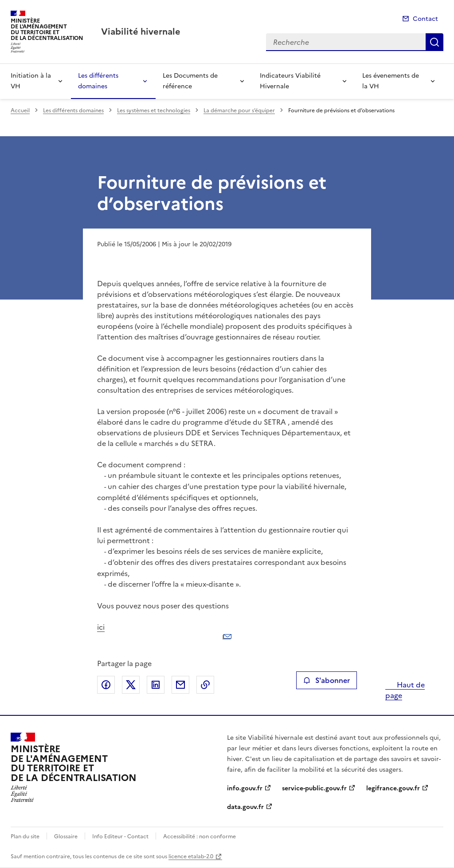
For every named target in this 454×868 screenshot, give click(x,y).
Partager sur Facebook (106, 685)
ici (227, 635)
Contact (425, 19)
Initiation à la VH (31, 81)
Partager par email (180, 685)
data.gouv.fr (245, 807)
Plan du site (25, 836)
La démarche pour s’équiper (239, 110)
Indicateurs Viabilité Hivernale (290, 81)
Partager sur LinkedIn (156, 685)
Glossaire (66, 836)
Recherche (434, 42)
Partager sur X (131, 685)
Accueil (20, 110)
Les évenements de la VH (391, 81)
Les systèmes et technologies (154, 110)
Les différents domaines (98, 81)
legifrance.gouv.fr (393, 788)
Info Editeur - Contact (120, 836)
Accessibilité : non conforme (200, 836)
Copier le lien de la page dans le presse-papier (205, 685)
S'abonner (327, 680)
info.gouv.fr (245, 788)
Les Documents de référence (190, 81)
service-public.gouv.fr (314, 788)
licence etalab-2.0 (191, 856)
